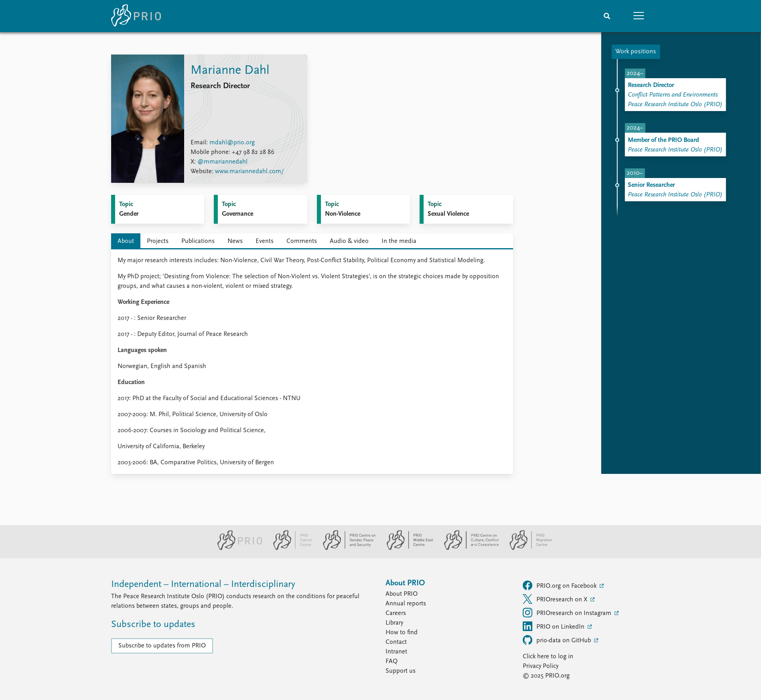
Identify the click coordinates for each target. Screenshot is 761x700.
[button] (639, 16)
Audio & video (349, 241)
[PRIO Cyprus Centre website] (289, 548)
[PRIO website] (236, 548)
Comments (302, 241)
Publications (198, 241)
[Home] (136, 16)
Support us (401, 671)
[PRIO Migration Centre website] (527, 548)
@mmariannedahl (222, 162)
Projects (158, 241)
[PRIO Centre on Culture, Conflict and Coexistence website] (468, 548)
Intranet (396, 652)
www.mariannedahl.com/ (250, 172)
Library (394, 623)
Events (265, 241)
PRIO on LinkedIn (554, 626)
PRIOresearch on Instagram (568, 613)
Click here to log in (548, 657)
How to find (402, 633)
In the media (399, 241)
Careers (396, 613)
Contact (396, 642)
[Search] (607, 16)
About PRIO (402, 594)
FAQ (392, 662)
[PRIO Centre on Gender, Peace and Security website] (346, 548)
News (235, 241)
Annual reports (406, 604)
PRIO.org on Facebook (560, 585)
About (126, 241)
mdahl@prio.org (232, 143)
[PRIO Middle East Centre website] (407, 548)
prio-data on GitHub (558, 640)
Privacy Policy (541, 666)
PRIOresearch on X (556, 599)
